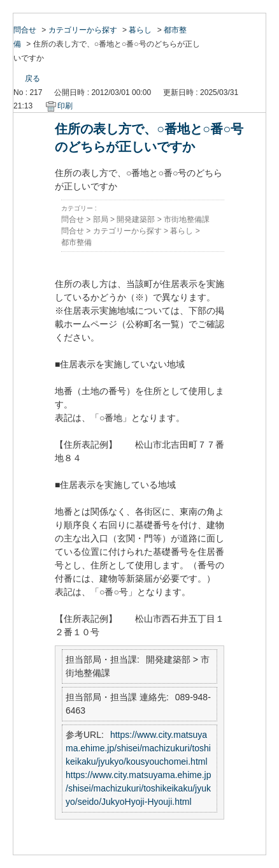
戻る (32, 78)
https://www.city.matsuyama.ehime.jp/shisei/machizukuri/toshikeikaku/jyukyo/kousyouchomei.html (138, 748)
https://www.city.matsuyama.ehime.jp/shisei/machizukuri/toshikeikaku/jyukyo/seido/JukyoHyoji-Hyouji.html (138, 788)
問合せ (25, 30)
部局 (101, 219)
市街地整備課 (187, 219)
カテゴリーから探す (83, 30)
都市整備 (76, 242)
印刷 (65, 106)
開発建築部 (136, 219)
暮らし (140, 30)
